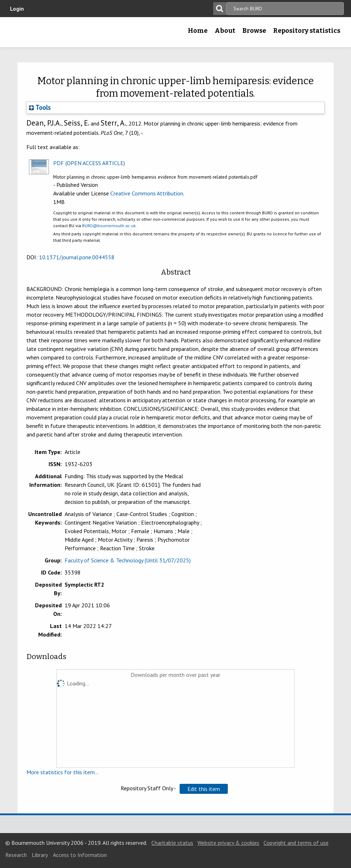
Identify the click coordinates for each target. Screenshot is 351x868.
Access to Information (80, 855)
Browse (254, 31)
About (225, 31)
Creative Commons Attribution (147, 193)
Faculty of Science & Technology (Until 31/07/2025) (128, 560)
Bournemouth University (52, 32)
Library (40, 855)
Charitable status (172, 843)
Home (198, 31)
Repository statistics (307, 31)
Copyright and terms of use (296, 843)
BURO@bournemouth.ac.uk (109, 226)
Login (17, 9)
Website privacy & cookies (228, 843)
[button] (204, 789)
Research (16, 855)
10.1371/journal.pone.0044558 (77, 257)
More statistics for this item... (62, 772)
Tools (40, 107)
